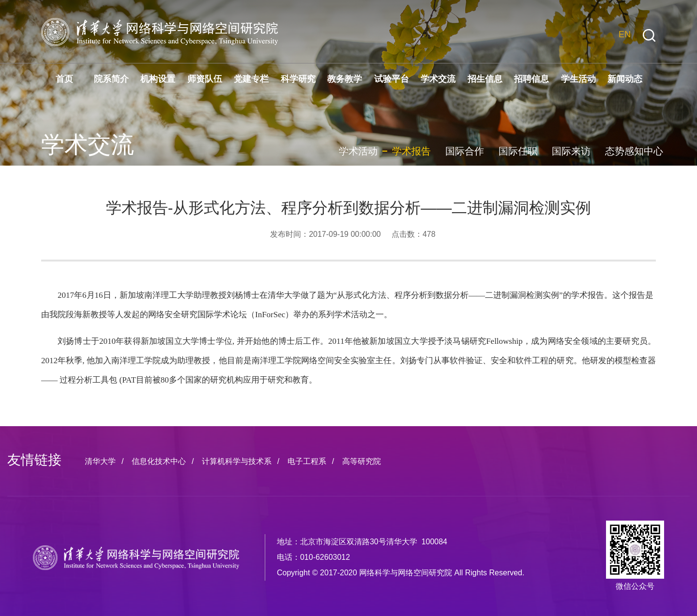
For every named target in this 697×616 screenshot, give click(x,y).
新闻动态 (625, 79)
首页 (64, 79)
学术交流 (438, 79)
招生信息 (485, 79)
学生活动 (578, 79)
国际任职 (518, 151)
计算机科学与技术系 (237, 461)
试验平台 (392, 79)
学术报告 (411, 151)
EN (625, 34)
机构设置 (158, 79)
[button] (649, 36)
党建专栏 (251, 79)
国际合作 (465, 151)
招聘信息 (531, 79)
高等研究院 (362, 461)
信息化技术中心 (159, 461)
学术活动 (358, 151)
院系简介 (111, 79)
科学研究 (298, 79)
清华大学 (100, 461)
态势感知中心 (634, 151)
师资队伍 (205, 79)
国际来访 (571, 151)
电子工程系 (307, 461)
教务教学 (345, 79)
